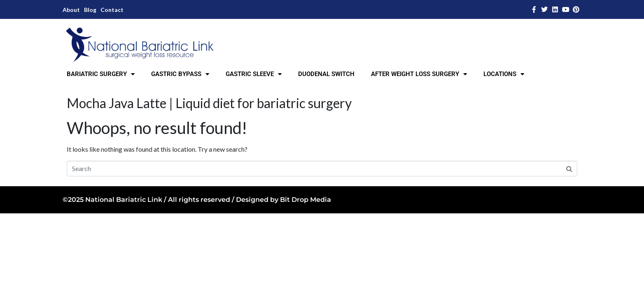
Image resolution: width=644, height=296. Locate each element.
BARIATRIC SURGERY (101, 74)
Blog (90, 10)
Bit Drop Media (306, 200)
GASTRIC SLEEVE (254, 74)
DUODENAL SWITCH (326, 74)
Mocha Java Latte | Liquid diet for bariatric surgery (209, 103)
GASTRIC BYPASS (180, 74)
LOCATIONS (504, 74)
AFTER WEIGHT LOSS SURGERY (419, 74)
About (71, 10)
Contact (112, 10)
